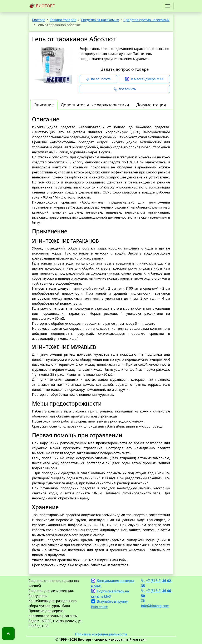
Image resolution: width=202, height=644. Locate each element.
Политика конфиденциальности (101, 634)
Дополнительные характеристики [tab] (95, 105)
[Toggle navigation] (168, 6)
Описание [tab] (44, 105)
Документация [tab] (151, 105)
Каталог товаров (63, 20)
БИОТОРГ (42, 6)
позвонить (125, 89)
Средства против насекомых (146, 20)
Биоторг (39, 20)
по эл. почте (98, 79)
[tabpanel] (101, 342)
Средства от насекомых (100, 20)
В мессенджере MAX (144, 79)
